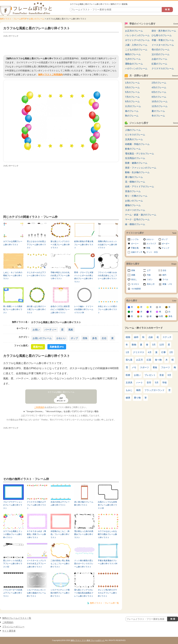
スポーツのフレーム (135, 210)
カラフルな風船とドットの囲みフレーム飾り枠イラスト (13, 534)
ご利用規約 (39, 407)
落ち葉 (129, 360)
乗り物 (137, 398)
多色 (95, 338)
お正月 (140, 360)
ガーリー (135, 244)
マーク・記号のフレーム (137, 219)
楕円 (164, 275)
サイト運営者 (9, 631)
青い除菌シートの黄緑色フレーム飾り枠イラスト (13, 309)
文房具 (129, 383)
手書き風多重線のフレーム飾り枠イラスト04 (108, 562)
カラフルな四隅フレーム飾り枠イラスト (13, 243)
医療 (128, 375)
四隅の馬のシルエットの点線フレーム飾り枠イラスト (107, 245)
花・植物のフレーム (135, 182)
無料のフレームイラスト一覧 (17, 618)
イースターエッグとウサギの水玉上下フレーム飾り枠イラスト (36, 564)
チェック (166, 248)
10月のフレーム (160, 101)
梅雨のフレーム (133, 54)
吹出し (134, 279)
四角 (85, 338)
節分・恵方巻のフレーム (164, 31)
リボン (150, 279)
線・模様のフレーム (135, 224)
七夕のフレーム (133, 59)
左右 (104, 338)
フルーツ (165, 367)
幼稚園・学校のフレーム (137, 144)
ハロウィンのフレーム (136, 68)
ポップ (74, 338)
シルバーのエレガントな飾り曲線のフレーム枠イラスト (36, 593)
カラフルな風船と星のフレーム (61, 392)
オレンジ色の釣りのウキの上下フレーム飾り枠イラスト (107, 593)
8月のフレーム (159, 97)
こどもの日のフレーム (136, 50)
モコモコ (135, 284)
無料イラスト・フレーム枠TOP (13, 19)
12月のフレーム (160, 106)
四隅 (133, 275)
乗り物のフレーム (134, 177)
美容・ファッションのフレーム (141, 168)
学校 (164, 383)
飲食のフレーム (133, 149)
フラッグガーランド (154, 390)
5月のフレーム (132, 92)
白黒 (161, 316)
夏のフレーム (158, 111)
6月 (169, 375)
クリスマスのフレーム (163, 68)
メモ (134, 367)
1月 (127, 352)
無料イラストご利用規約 (50, 75)
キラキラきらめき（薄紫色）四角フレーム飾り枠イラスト (36, 534)
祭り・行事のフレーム (136, 196)
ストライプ (151, 244)
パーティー (50, 330)
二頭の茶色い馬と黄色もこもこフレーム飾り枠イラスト (60, 564)
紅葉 (149, 360)
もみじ (129, 390)
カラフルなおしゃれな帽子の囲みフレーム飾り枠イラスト (107, 534)
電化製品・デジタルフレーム (140, 154)
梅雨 (138, 390)
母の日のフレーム (161, 50)
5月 (157, 383)
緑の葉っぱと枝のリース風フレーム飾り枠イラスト (36, 309)
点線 (151, 337)
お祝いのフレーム (37, 19)
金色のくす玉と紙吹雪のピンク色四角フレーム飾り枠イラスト (60, 309)
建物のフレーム (133, 205)
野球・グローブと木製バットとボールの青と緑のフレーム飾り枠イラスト (84, 277)
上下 (149, 270)
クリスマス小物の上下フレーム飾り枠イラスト (36, 505)
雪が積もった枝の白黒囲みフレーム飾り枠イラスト (84, 534)
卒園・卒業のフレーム (163, 40)
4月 (150, 352)
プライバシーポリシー (13, 627)
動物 (134, 345)
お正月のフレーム (134, 31)
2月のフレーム (159, 83)
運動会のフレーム (134, 64)
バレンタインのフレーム (137, 35)
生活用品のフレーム (135, 158)
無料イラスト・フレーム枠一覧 (104, 603)
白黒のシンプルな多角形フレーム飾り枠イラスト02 (107, 505)
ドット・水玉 (152, 252)
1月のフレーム (132, 83)
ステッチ (167, 337)
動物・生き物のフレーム (137, 172)
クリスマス (139, 352)
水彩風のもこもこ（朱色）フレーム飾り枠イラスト (60, 534)
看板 (155, 367)
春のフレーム (132, 111)
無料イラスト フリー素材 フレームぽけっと (88, 640)
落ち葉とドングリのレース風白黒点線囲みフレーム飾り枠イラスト (84, 593)
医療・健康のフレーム (136, 163)
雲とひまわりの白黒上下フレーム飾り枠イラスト (36, 245)
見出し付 (151, 284)
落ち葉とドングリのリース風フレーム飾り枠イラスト (60, 245)
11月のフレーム (133, 106)
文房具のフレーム (134, 139)
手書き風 (135, 248)
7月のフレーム (132, 97)
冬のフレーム (158, 116)
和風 (148, 248)
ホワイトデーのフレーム (137, 40)
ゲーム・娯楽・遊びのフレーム (141, 215)
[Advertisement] (61, 45)
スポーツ (144, 367)
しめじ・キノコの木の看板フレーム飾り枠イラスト (13, 276)
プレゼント (150, 375)
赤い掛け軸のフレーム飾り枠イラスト (84, 503)
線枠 (136, 337)
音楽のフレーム (133, 191)
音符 (149, 383)
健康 (128, 398)
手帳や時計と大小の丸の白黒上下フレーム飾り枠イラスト (60, 276)
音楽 (162, 375)
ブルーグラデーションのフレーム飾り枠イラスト (13, 505)
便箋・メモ (167, 284)
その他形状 (136, 289)
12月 (162, 345)
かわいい (61, 338)
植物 (128, 337)
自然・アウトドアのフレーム (140, 186)
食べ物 (158, 360)
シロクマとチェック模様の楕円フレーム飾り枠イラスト (60, 593)
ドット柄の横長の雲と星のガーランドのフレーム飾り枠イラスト (84, 564)
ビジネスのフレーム (135, 135)
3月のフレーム (132, 87)
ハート (140, 383)
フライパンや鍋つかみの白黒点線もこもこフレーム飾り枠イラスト (107, 276)
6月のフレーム (159, 92)
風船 (71, 330)
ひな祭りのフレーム (162, 35)
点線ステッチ (137, 252)
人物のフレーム (133, 130)
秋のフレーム (132, 116)
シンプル (135, 239)
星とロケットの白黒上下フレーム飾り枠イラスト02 (13, 564)
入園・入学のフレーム (136, 45)
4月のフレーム (159, 87)
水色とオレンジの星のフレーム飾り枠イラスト (107, 309)
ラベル (165, 279)
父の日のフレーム (161, 54)
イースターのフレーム (163, 45)
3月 (154, 345)
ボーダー (166, 244)
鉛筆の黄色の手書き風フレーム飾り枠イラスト (84, 245)
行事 (164, 352)
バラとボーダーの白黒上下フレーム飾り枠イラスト (13, 593)
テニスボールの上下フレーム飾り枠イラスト (36, 274)
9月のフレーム (132, 101)
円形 (149, 275)
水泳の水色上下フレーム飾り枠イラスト (60, 503)
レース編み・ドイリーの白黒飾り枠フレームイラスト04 (84, 309)
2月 (171, 352)
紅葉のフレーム (159, 64)
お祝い (36, 330)
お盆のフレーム (159, 59)
